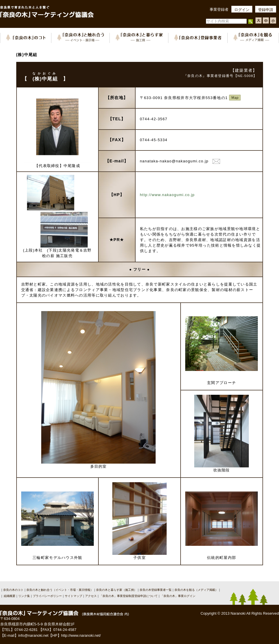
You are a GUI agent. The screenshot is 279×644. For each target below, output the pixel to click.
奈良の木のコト (13, 590)
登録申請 (266, 10)
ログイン (242, 10)
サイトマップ (73, 596)
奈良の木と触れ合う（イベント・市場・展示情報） (60, 590)
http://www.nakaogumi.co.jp (167, 195)
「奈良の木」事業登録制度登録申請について (129, 596)
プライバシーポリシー (47, 596)
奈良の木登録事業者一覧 (156, 590)
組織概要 (9, 596)
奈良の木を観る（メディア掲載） (196, 590)
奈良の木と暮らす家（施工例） (116, 590)
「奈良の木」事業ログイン (178, 596)
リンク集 (24, 596)
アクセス (91, 596)
